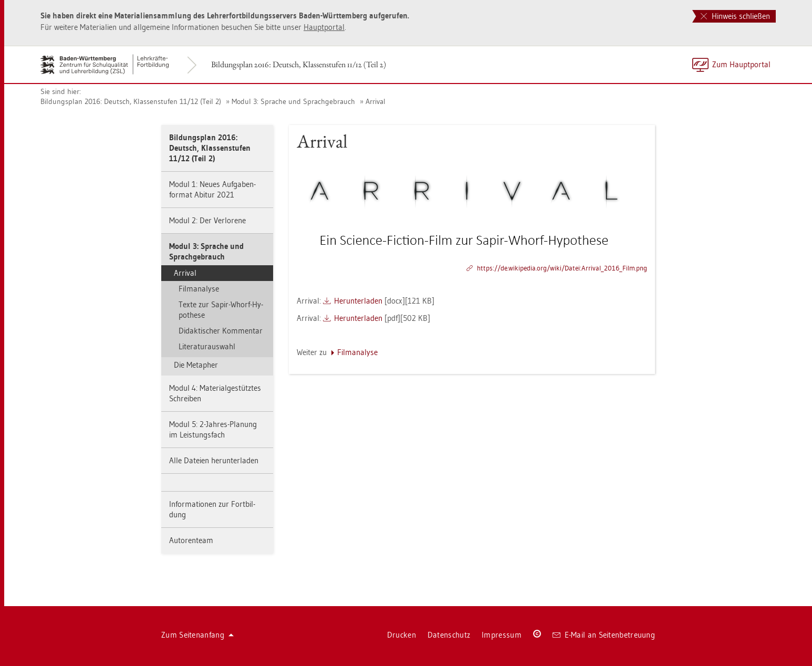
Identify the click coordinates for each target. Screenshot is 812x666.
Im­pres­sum (502, 635)
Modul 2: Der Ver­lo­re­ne (207, 220)
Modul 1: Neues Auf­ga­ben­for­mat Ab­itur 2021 (212, 189)
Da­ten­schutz (449, 635)
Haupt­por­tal (324, 27)
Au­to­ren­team (191, 540)
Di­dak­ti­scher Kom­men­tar (221, 331)
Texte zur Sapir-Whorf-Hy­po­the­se (221, 310)
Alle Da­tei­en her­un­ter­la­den (214, 460)
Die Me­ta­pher (196, 365)
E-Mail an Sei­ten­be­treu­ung (604, 635)
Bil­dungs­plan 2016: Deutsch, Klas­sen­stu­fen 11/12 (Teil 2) (299, 64)
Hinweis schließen (735, 16)
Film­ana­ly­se (199, 289)
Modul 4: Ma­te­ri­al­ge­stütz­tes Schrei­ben (215, 393)
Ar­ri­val (376, 101)
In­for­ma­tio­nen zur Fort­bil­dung (212, 509)
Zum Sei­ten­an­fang (197, 635)
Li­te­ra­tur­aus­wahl (207, 346)
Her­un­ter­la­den (358, 301)
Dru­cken (402, 635)
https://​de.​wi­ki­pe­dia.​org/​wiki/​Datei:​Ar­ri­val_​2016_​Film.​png (562, 268)
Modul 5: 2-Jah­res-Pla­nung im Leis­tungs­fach (213, 429)
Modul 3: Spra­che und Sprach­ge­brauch (293, 101)
